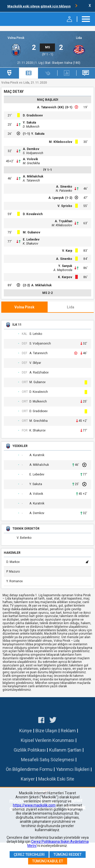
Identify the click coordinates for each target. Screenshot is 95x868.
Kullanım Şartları (65, 750)
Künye (26, 731)
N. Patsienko (64, 191)
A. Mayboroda (63, 270)
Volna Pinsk (16, 38)
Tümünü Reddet (68, 855)
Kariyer (28, 779)
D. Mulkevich (31, 127)
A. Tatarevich (47, 107)
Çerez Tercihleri (29, 855)
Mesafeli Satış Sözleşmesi (48, 760)
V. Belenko (24, 538)
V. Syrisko (65, 206)
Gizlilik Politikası (30, 750)
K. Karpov (65, 277)
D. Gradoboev (33, 115)
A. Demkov (31, 149)
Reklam (68, 731)
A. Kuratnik (37, 455)
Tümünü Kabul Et (48, 861)
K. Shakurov (31, 244)
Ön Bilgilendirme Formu (29, 769)
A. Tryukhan (63, 221)
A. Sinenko (64, 187)
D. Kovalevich (33, 214)
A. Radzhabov (39, 373)
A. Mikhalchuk (33, 176)
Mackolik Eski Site (56, 779)
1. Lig (39, 63)
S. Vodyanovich (33, 153)
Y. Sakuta (29, 123)
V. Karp (67, 251)
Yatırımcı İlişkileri (73, 769)
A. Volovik (30, 159)
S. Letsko (36, 334)
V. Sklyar (35, 363)
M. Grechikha (31, 163)
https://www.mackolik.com (34, 805)
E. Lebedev (31, 240)
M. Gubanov (32, 232)
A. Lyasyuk (56, 198)
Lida (79, 38)
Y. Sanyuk (65, 266)
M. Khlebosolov (61, 142)
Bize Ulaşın (46, 731)
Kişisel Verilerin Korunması (48, 740)
